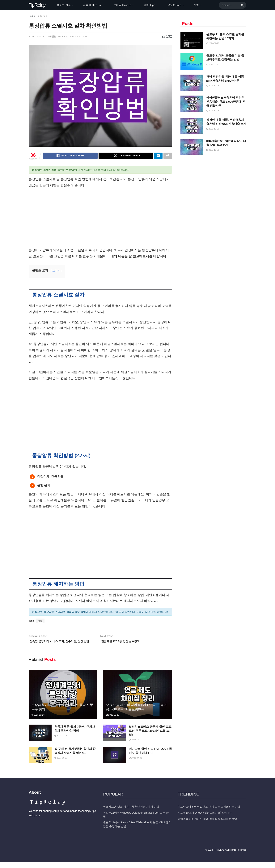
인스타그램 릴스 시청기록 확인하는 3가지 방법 (131, 813)
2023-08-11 (61, 764)
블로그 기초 (64, 5)
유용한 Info (174, 5)
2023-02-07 (35, 37)
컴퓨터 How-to (92, 5)
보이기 (56, 271)
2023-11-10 (135, 746)
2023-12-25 (213, 86)
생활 (40, 621)
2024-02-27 (213, 43)
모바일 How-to (122, 5)
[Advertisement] (100, 220)
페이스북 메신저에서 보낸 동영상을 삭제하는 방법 (207, 825)
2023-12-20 (213, 129)
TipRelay (37, 5)
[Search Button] (242, 5)
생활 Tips (149, 5)
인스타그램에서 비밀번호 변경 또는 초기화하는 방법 (209, 813)
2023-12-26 (38, 721)
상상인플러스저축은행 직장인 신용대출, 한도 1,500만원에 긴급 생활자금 (226, 102)
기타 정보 (43, 16)
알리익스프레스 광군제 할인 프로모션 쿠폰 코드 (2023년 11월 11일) (150, 737)
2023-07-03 (135, 764)
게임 (196, 5)
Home (32, 16)
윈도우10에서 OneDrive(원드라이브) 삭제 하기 (205, 819)
